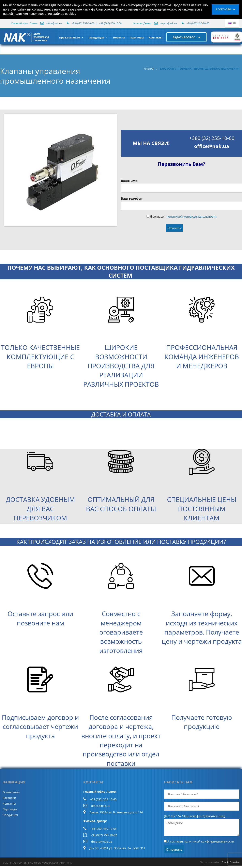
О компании (11, 792)
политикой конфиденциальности (192, 216)
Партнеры (137, 37)
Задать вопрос (184, 37)
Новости (119, 37)
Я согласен (223, 9)
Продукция (98, 37)
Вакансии (9, 798)
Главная (148, 69)
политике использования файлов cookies (45, 14)
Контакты (156, 37)
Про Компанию (71, 37)
